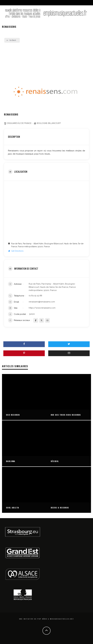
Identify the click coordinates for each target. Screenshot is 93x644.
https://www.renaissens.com (42, 308)
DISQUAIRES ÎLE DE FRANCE (19, 123)
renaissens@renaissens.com (42, 302)
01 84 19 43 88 (35, 296)
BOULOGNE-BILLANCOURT (49, 123)
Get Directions (16, 251)
